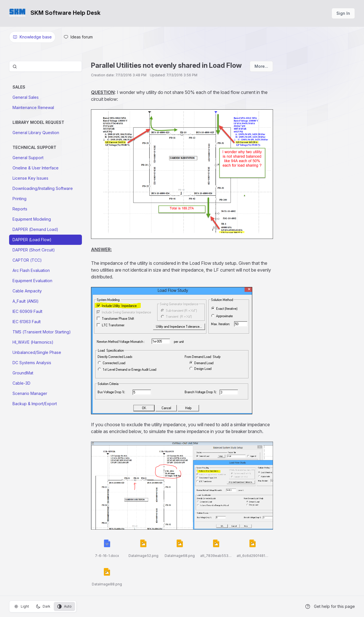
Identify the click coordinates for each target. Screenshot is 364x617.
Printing (19, 199)
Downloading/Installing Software (43, 188)
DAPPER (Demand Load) (35, 229)
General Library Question (36, 133)
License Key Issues (30, 178)
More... (261, 66)
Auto (64, 606)
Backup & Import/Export (35, 404)
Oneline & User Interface (36, 168)
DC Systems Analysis (32, 363)
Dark (43, 606)
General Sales (26, 97)
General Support (28, 158)
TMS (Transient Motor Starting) (42, 332)
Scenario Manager (30, 393)
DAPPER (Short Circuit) (34, 250)
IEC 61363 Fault (27, 322)
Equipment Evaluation (32, 281)
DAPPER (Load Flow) (32, 240)
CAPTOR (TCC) (27, 260)
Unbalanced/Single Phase (37, 352)
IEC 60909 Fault (27, 311)
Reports (20, 209)
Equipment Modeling (32, 219)
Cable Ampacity (27, 291)
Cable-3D (21, 383)
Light (21, 606)
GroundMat (23, 373)
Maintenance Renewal (33, 107)
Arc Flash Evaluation (31, 270)
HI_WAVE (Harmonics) (33, 342)
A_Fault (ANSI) (26, 301)
